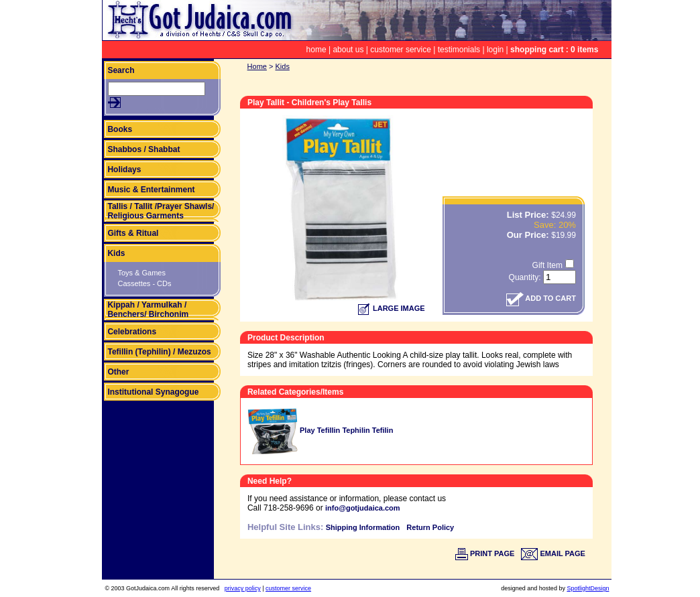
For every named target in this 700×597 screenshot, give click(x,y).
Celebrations (132, 332)
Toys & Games (141, 273)
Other (118, 372)
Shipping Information (363, 527)
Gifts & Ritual (133, 233)
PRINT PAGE (485, 553)
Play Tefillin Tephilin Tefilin (320, 430)
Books (120, 129)
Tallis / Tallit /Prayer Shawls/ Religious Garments (161, 211)
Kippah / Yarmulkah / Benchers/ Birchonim (148, 310)
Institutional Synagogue (153, 392)
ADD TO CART (541, 298)
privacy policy (243, 588)
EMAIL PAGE (553, 553)
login (495, 50)
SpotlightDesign (588, 588)
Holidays (124, 170)
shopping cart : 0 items (554, 50)
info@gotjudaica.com (363, 508)
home (316, 50)
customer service (401, 50)
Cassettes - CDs (144, 283)
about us (348, 50)
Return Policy (430, 527)
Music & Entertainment (151, 190)
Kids (116, 253)
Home (257, 66)
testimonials (459, 50)
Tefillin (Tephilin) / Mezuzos (159, 352)
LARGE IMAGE (392, 308)
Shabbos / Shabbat (143, 149)
